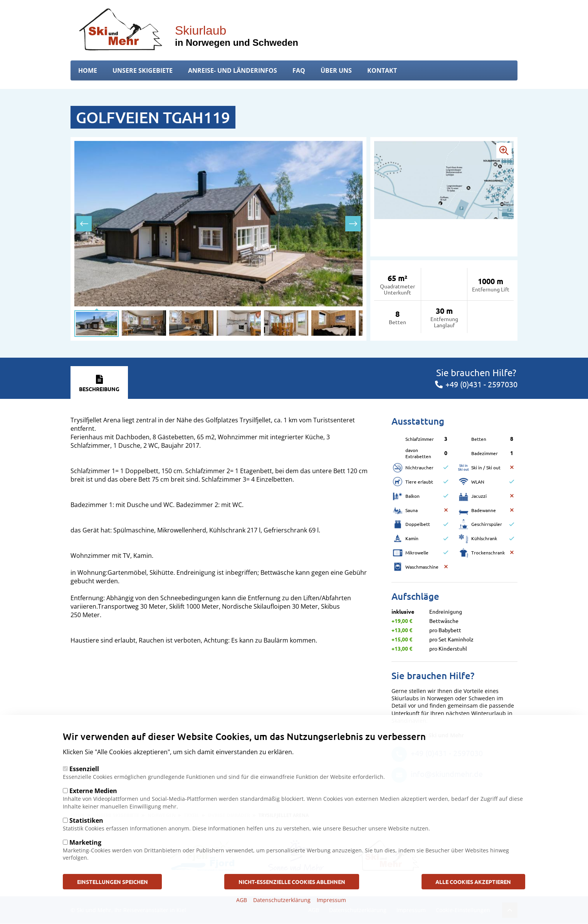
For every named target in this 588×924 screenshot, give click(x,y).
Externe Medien (93, 791)
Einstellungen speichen (114, 881)
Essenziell (84, 769)
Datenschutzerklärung (282, 900)
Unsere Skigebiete (143, 70)
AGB (242, 900)
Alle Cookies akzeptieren (472, 881)
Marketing (85, 842)
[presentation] (84, 224)
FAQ (299, 70)
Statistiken (86, 820)
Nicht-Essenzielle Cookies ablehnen (292, 881)
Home (88, 70)
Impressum (331, 900)
